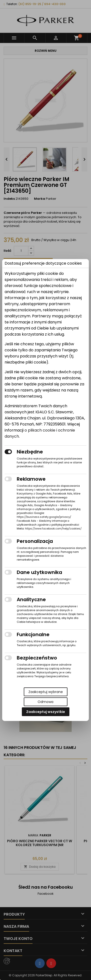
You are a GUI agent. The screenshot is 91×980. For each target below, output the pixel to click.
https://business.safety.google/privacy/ (44, 517)
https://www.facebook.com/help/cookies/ (53, 529)
